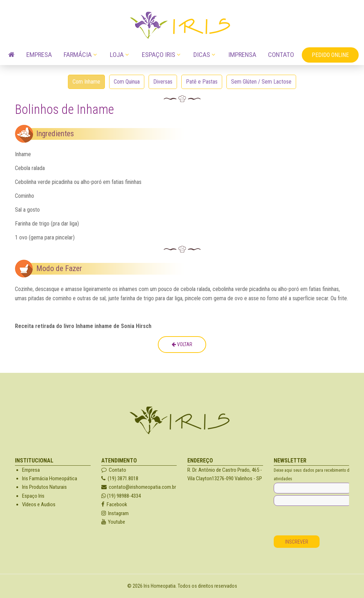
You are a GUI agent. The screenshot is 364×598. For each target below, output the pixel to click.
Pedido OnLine (330, 55)
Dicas (202, 55)
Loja (117, 55)
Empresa (39, 55)
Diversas (163, 82)
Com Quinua (127, 82)
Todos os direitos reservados (207, 586)
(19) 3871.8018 (120, 478)
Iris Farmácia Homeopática (50, 478)
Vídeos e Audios (39, 504)
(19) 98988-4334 (121, 496)
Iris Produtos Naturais (44, 487)
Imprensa (242, 55)
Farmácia (78, 55)
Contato (281, 55)
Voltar (182, 344)
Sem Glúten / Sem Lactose (261, 82)
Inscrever (297, 542)
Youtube (113, 522)
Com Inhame (86, 82)
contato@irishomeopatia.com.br (139, 487)
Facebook (114, 504)
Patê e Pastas (202, 82)
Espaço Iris (159, 55)
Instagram (115, 513)
